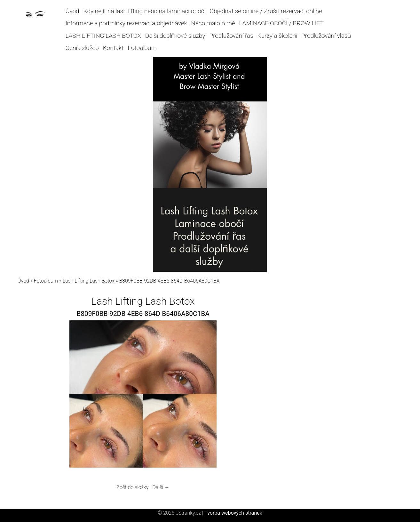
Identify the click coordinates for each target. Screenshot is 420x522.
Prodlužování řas (231, 36)
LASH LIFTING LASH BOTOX (103, 36)
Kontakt (113, 48)
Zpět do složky (132, 487)
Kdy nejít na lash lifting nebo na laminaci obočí (144, 11)
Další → (161, 487)
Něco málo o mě (213, 23)
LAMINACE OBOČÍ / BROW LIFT (281, 23)
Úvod (72, 11)
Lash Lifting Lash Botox (89, 281)
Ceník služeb (82, 48)
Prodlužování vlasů (326, 36)
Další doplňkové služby (175, 36)
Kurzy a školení (277, 36)
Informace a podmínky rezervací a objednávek (126, 23)
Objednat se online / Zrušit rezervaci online (266, 11)
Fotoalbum (142, 48)
